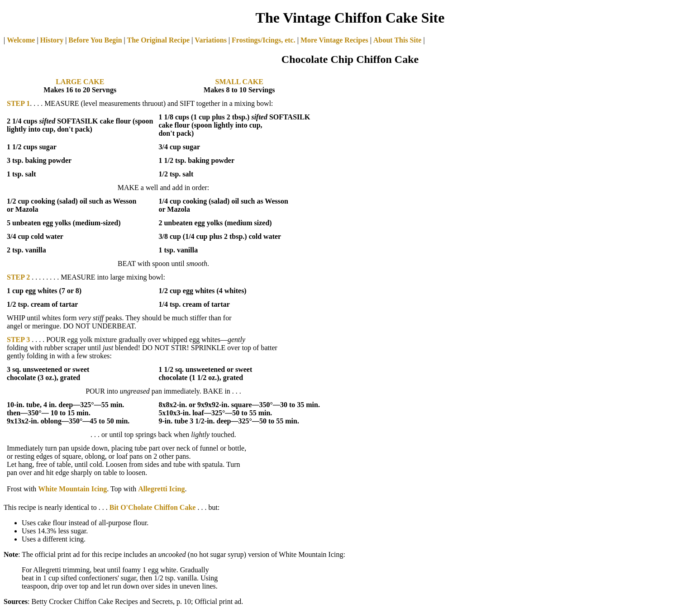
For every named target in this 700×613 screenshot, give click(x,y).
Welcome (21, 40)
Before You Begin (95, 40)
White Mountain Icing (72, 489)
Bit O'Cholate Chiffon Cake (153, 507)
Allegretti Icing (161, 489)
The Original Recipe (157, 40)
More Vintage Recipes (334, 40)
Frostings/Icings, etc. (264, 40)
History (52, 40)
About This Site (397, 40)
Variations (211, 40)
